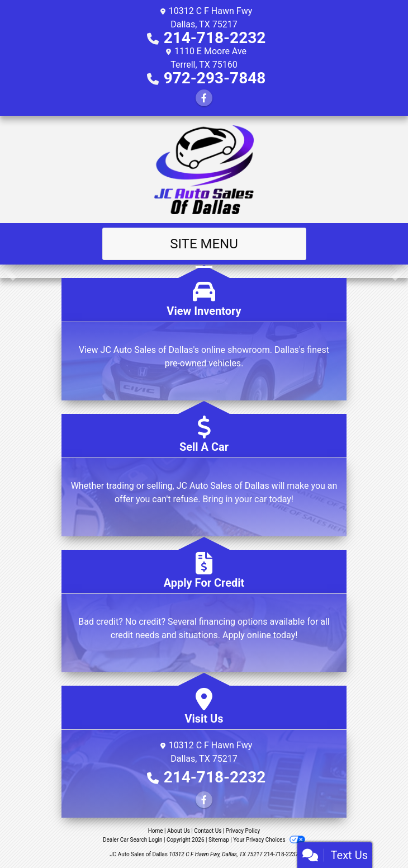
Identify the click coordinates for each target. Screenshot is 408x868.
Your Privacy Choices (269, 840)
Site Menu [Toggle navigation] (204, 244)
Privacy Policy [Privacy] (243, 831)
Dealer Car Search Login (133, 840)
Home (156, 831)
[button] (10, 271)
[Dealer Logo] (204, 169)
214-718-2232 (215, 38)
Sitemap (219, 840)
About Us (179, 831)
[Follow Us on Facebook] (204, 98)
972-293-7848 (215, 78)
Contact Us (208, 831)
